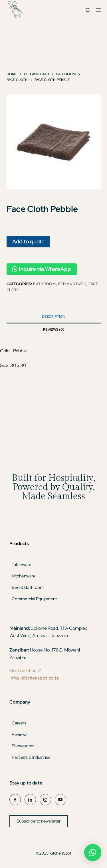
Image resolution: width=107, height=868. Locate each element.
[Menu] (98, 10)
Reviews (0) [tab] (54, 329)
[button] (93, 853)
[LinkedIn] (30, 800)
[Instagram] (45, 800)
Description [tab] (54, 317)
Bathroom (44, 284)
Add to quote (28, 241)
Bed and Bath (72, 284)
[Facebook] (15, 800)
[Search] (88, 10)
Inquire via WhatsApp (42, 269)
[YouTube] (60, 800)
